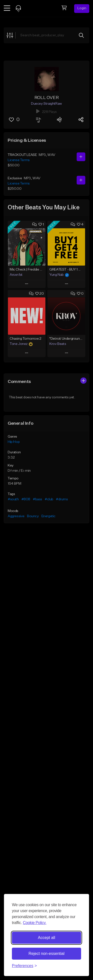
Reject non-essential (46, 954)
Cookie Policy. (35, 923)
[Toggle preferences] (24, 966)
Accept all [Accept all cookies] (46, 938)
